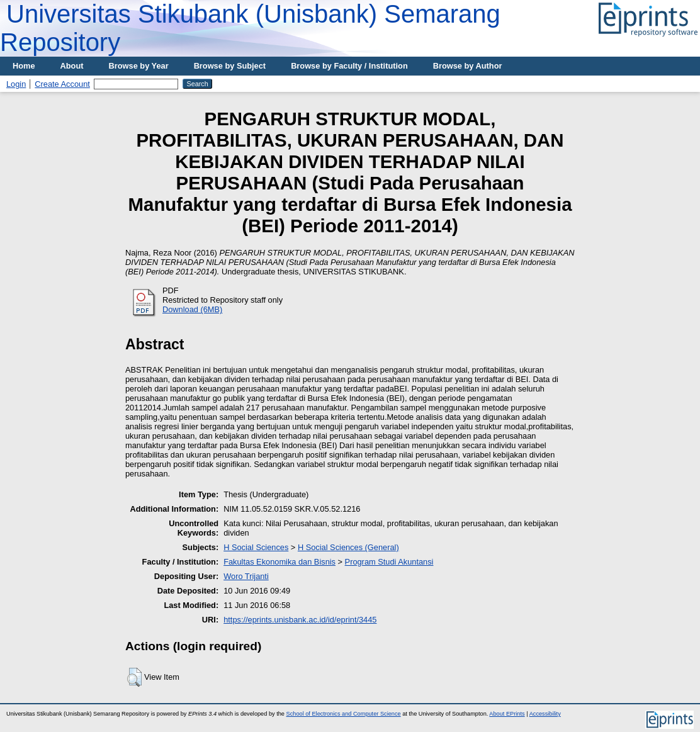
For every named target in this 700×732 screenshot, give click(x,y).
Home (24, 66)
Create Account (62, 84)
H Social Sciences (256, 547)
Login (16, 84)
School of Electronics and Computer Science (344, 714)
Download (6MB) (192, 309)
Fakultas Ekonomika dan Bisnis (279, 562)
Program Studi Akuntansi (389, 562)
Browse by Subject (230, 66)
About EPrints (507, 714)
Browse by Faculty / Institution (349, 66)
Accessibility (545, 714)
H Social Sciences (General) (348, 547)
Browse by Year (139, 66)
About (72, 66)
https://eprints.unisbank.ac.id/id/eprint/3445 (300, 620)
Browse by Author (468, 66)
